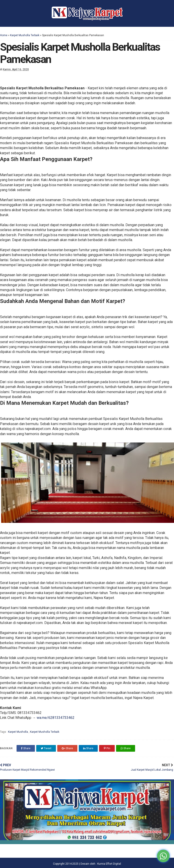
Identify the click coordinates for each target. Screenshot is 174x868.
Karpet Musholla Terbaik (25, 35)
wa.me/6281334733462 (56, 718)
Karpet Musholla (18, 732)
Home (4, 35)
